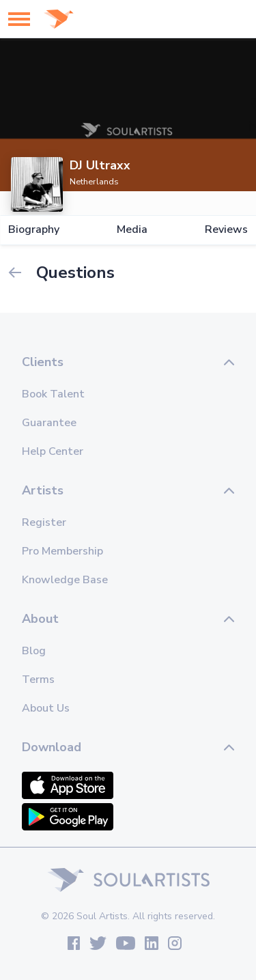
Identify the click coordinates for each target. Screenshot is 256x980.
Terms (38, 680)
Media (132, 230)
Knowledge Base (65, 580)
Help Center (53, 451)
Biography (34, 230)
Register (44, 522)
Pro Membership (62, 551)
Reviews (226, 230)
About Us (46, 708)
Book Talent (53, 394)
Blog (34, 651)
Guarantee (49, 423)
